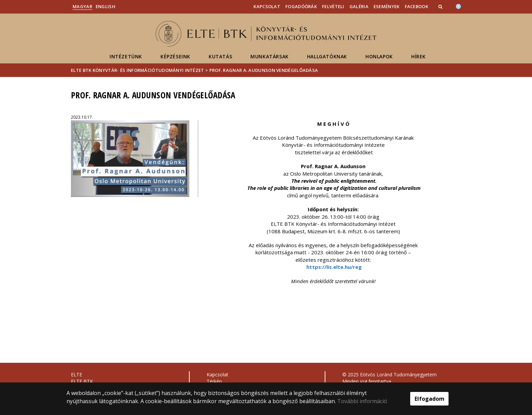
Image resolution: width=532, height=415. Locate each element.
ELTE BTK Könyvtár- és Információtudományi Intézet (138, 70)
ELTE (77, 374)
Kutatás (220, 56)
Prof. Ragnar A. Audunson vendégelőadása (264, 70)
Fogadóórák (301, 6)
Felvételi (333, 6)
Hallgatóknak (327, 56)
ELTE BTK (82, 381)
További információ (362, 401)
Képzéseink (175, 56)
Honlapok (379, 56)
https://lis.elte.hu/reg (334, 267)
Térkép (214, 381)
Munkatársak (270, 56)
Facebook (416, 6)
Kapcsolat (267, 6)
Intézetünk (126, 56)
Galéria (359, 6)
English (106, 6)
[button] (441, 6)
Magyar (82, 6)
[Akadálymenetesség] (458, 6)
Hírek (419, 56)
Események (387, 6)
